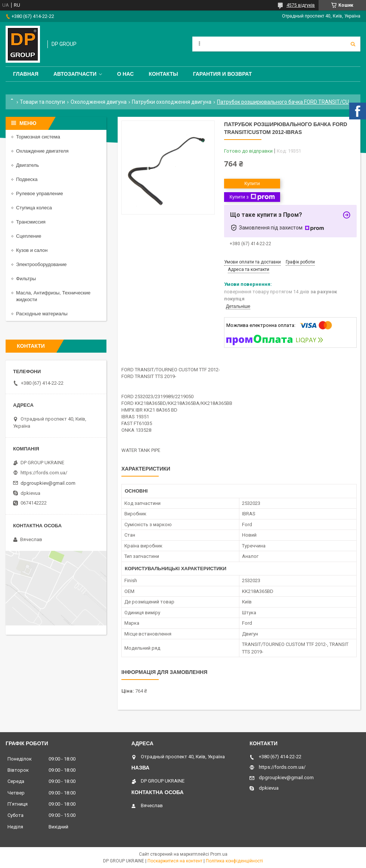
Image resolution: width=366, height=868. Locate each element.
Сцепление (29, 236)
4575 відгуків (301, 5)
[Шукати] (353, 44)
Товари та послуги (42, 102)
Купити (252, 183)
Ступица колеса (34, 208)
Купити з (252, 197)
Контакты (163, 74)
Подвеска (27, 179)
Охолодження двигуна (99, 102)
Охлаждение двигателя (42, 151)
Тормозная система (38, 137)
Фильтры (26, 279)
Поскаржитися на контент (175, 861)
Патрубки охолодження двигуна (172, 102)
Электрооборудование (41, 264)
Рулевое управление (40, 193)
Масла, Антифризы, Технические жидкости (53, 296)
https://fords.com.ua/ (44, 473)
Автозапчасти (75, 74)
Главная (26, 74)
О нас (125, 74)
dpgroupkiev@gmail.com (48, 483)
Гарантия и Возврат (223, 74)
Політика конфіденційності (234, 861)
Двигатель (27, 165)
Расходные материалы (42, 314)
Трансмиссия (31, 222)
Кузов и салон (32, 250)
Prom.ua (219, 854)
